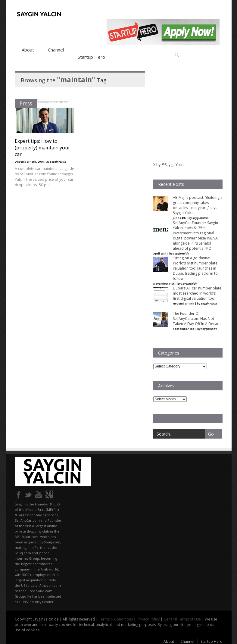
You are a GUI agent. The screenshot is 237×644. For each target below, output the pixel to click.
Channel (56, 50)
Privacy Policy (148, 619)
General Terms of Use (182, 619)
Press (26, 103)
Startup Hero (91, 57)
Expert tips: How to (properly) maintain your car (42, 148)
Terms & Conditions (116, 619)
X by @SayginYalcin (169, 165)
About (28, 50)
